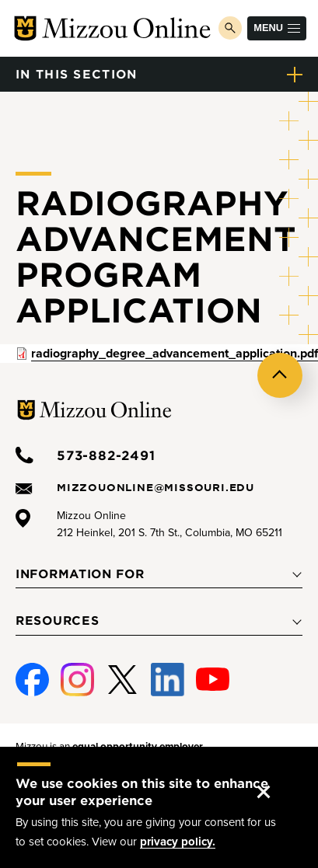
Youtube (211, 680)
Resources (57, 620)
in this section (77, 73)
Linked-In (166, 680)
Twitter (122, 680)
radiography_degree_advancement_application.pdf (175, 354)
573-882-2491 (106, 455)
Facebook (30, 680)
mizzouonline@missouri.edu (156, 487)
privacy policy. (178, 842)
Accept (276, 777)
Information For (80, 573)
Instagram (75, 680)
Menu (277, 28)
